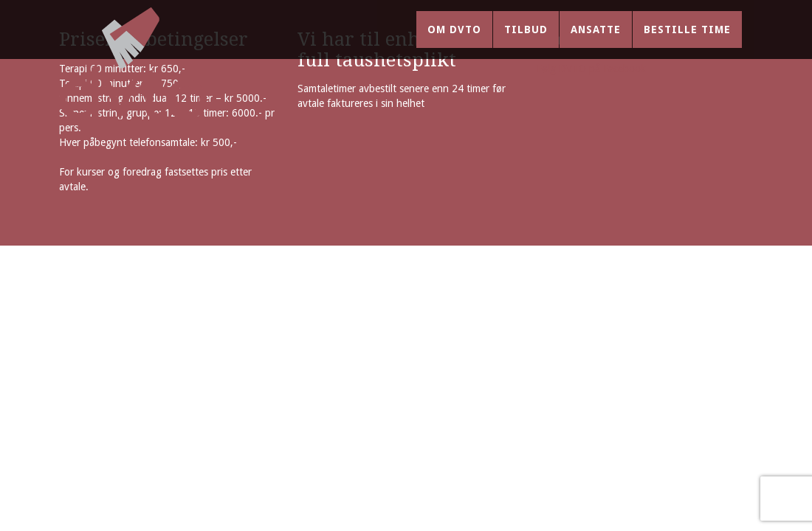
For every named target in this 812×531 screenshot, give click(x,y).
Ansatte (596, 44)
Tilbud (526, 44)
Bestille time (687, 44)
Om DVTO (454, 44)
